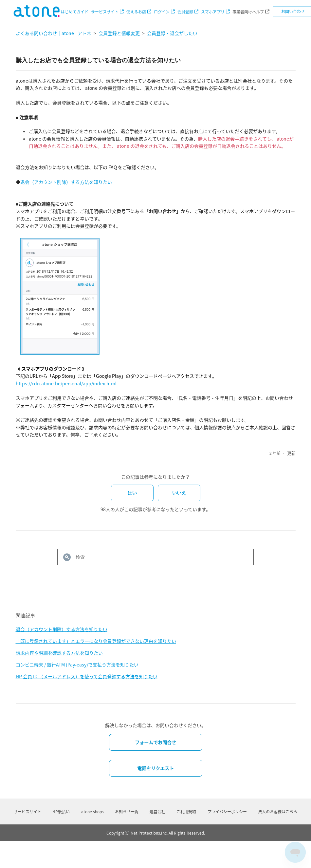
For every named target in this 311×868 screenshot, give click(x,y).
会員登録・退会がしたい (172, 33)
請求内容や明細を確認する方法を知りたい (59, 653)
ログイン (162, 12)
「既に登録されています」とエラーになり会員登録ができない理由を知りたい (96, 641)
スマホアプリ (213, 12)
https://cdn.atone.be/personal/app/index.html (66, 383)
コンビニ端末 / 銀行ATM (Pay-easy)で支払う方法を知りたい (77, 665)
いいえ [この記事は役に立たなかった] (179, 493)
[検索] (155, 557)
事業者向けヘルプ (248, 12)
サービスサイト (105, 12)
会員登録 (185, 12)
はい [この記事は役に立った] (132, 493)
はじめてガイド (75, 12)
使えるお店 (136, 12)
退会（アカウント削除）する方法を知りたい (66, 182)
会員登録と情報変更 (119, 33)
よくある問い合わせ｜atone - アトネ (54, 33)
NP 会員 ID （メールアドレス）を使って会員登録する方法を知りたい (87, 676)
